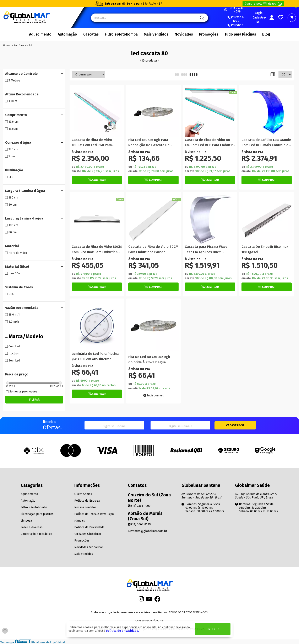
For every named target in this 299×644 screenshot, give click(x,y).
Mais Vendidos (156, 34)
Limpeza (26, 521)
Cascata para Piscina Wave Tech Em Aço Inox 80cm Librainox (206, 250)
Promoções (209, 34)
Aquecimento (40, 34)
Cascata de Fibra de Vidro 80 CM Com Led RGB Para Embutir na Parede (209, 143)
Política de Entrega (87, 501)
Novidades (184, 34)
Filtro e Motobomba (121, 34)
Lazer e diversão (32, 527)
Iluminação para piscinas (37, 514)
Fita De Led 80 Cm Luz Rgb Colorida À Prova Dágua (149, 359)
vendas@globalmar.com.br (148, 531)
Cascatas (91, 34)
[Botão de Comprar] (97, 180)
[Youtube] (149, 600)
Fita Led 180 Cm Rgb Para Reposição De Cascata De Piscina (149, 143)
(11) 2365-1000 (236, 19)
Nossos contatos (85, 507)
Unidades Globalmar (88, 534)
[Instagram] (141, 600)
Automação (67, 34)
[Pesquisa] (202, 18)
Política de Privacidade (89, 527)
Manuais (80, 521)
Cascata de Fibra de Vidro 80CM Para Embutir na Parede (153, 249)
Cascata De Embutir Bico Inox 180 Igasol (265, 249)
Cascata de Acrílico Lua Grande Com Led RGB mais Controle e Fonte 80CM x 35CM (266, 143)
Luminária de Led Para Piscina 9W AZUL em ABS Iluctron (95, 356)
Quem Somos (83, 494)
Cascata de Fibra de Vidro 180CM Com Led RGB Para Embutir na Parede (92, 143)
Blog (266, 34)
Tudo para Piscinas (240, 34)
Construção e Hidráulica (36, 534)
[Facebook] (157, 600)
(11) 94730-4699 (235, 10)
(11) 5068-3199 (139, 524)
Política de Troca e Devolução (94, 514)
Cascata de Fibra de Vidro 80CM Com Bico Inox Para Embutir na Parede (97, 250)
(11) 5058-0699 (236, 27)
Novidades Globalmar (89, 547)
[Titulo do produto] (97, 112)
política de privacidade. (122, 631)
